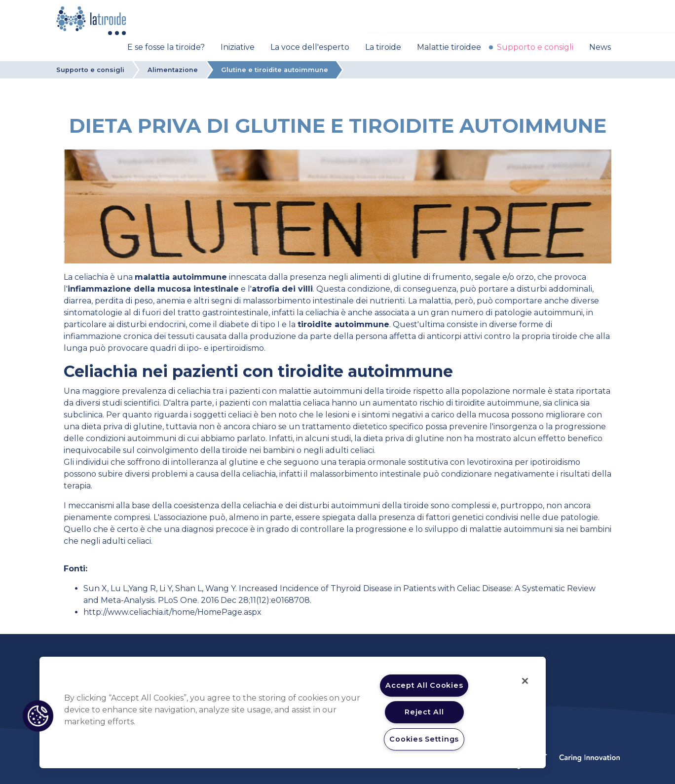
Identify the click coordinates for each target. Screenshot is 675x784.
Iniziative (238, 47)
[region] (293, 712)
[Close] (525, 681)
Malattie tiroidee (449, 47)
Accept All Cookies (424, 685)
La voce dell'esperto (310, 47)
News (600, 47)
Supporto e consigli (535, 47)
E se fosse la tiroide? (166, 47)
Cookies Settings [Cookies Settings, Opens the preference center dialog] (424, 739)
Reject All (424, 712)
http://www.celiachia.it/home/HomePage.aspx (172, 612)
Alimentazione (173, 70)
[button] (38, 716)
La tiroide (383, 47)
